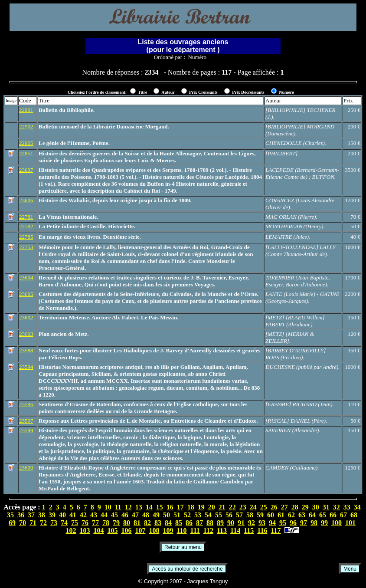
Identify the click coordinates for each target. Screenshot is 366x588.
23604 (26, 278)
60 (271, 515)
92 (252, 523)
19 (201, 507)
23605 (26, 294)
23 (243, 507)
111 (195, 531)
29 (305, 507)
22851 (26, 153)
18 (191, 507)
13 (139, 507)
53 (198, 515)
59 (260, 515)
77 (95, 523)
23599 (26, 430)
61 (281, 515)
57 (239, 515)
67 (343, 515)
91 (241, 523)
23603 (26, 334)
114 (235, 531)
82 (147, 523)
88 (210, 523)
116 (262, 531)
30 (316, 507)
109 (168, 531)
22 (232, 507)
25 (264, 507)
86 (189, 523)
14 (149, 507)
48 (146, 515)
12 (128, 507)
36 (21, 515)
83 (158, 523)
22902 (26, 126)
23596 (26, 404)
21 (222, 507)
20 (212, 507)
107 (140, 531)
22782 (26, 226)
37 (31, 515)
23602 (26, 317)
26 (274, 507)
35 (10, 515)
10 (108, 507)
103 (85, 531)
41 (73, 515)
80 (127, 523)
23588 (26, 350)
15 (160, 507)
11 (118, 507)
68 (354, 515)
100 (337, 523)
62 (291, 515)
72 (43, 523)
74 (64, 523)
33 (347, 507)
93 (262, 523)
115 (249, 531)
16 (170, 507)
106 (126, 531)
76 (85, 523)
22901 (26, 110)
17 (180, 507)
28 (295, 507)
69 (12, 523)
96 (293, 523)
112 (208, 531)
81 (137, 523)
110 (181, 531)
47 (135, 515)
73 (54, 523)
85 (179, 523)
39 (52, 515)
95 (283, 523)
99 (324, 523)
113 (222, 531)
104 (98, 531)
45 (114, 515)
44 (104, 515)
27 (284, 507)
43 (94, 515)
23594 (26, 367)
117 (276, 531)
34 (357, 507)
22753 (26, 247)
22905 (26, 143)
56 (229, 515)
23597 (26, 421)
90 (231, 523)
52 (187, 515)
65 (323, 515)
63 (302, 515)
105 (112, 531)
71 (33, 523)
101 (350, 523)
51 (177, 515)
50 (167, 515)
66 (333, 515)
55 (219, 515)
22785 (26, 237)
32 (337, 507)
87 (199, 523)
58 (250, 515)
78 (106, 523)
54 (208, 515)
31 (326, 507)
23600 (26, 468)
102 (71, 531)
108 (154, 531)
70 (23, 523)
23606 (26, 200)
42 (83, 515)
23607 (26, 170)
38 (42, 515)
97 (304, 523)
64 (312, 515)
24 (253, 507)
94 (272, 523)
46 (125, 515)
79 (116, 523)
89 (220, 523)
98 (314, 523)
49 (156, 515)
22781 (26, 217)
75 (75, 523)
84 (168, 523)
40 (62, 515)
